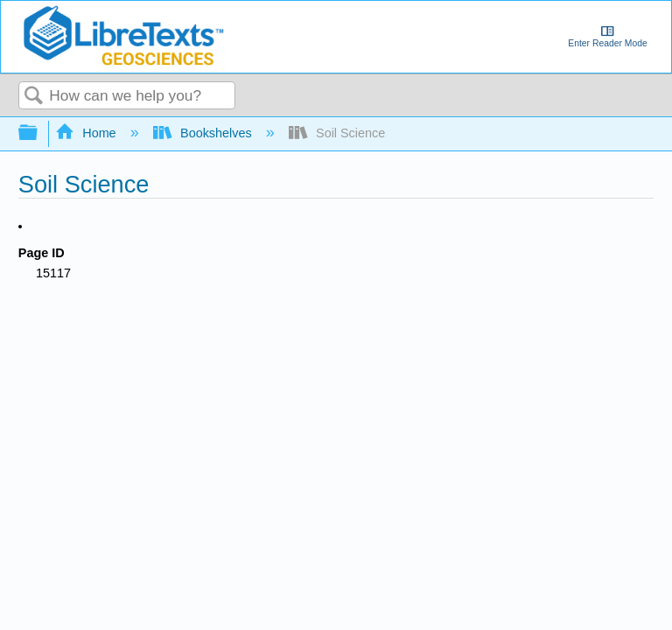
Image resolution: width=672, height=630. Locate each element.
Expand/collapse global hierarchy (39, 133)
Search (34, 97)
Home (87, 133)
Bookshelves (204, 133)
